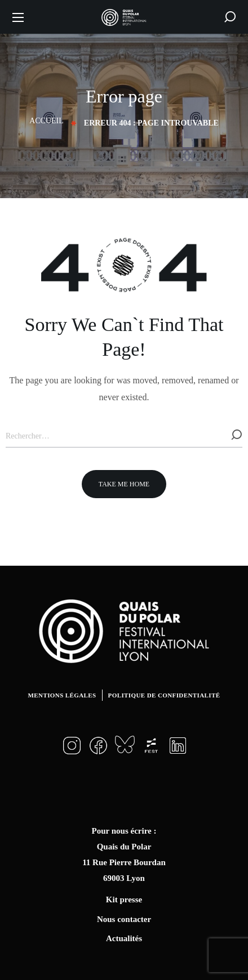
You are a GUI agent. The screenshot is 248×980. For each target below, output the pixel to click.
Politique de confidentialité (164, 695)
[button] (230, 17)
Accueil (46, 121)
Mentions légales (62, 695)
